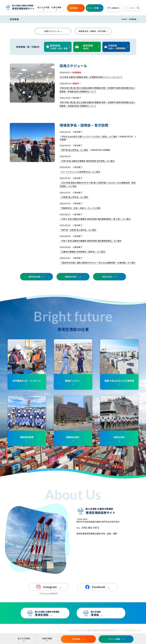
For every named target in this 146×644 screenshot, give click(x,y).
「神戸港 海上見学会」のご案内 (74, 150)
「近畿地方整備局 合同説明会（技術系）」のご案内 (82, 252)
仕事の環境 (56, 7)
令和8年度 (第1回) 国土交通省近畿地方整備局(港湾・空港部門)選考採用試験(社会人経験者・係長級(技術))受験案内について (97, 90)
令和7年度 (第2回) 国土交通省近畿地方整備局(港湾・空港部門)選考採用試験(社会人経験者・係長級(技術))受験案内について (97, 104)
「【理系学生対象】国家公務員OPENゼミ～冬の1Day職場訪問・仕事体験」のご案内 (98, 263)
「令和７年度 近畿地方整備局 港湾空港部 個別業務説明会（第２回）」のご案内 (95, 219)
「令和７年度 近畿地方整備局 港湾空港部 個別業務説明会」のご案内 (91, 241)
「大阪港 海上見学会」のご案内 (74, 197)
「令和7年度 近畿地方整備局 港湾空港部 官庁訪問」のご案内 (87, 161)
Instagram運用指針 (50, 593)
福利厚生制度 (34, 277)
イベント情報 (114, 639)
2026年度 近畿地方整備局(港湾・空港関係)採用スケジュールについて (91, 77)
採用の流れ (107, 277)
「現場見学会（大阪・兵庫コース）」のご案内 (80, 208)
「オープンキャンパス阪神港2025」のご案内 (80, 172)
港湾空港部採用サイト (24, 7)
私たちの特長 (44, 7)
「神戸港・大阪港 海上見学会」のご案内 (78, 230)
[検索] (138, 8)
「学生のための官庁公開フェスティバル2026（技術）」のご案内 (89, 136)
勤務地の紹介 (71, 277)
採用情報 (76, 639)
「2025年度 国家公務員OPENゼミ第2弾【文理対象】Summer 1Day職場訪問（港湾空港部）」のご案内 (98, 184)
